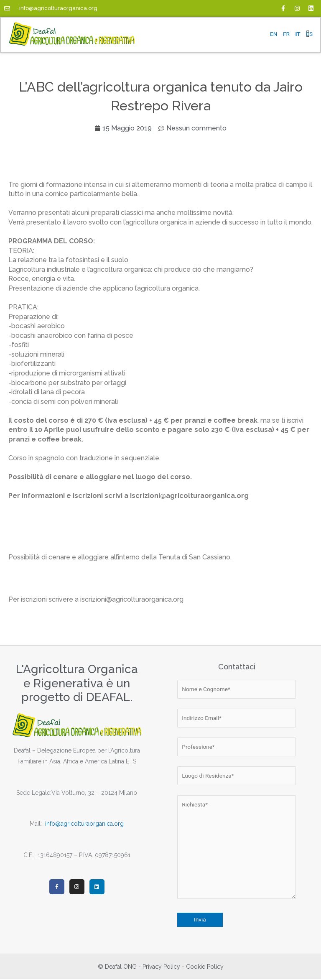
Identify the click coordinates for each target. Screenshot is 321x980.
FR (286, 34)
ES (309, 34)
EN (274, 34)
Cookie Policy (205, 967)
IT (298, 34)
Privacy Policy (161, 967)
